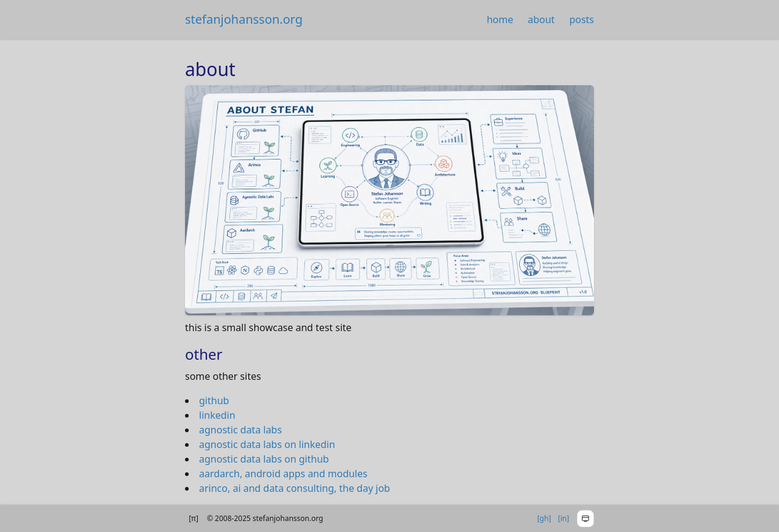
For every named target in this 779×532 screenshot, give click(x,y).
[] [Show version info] (194, 519)
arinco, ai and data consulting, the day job (295, 488)
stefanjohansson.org (244, 19)
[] (544, 519)
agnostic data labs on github (264, 459)
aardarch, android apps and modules (283, 474)
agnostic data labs (240, 430)
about (541, 19)
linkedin (217, 415)
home (500, 19)
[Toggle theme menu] (585, 519)
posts (582, 19)
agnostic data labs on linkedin (267, 444)
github (214, 401)
